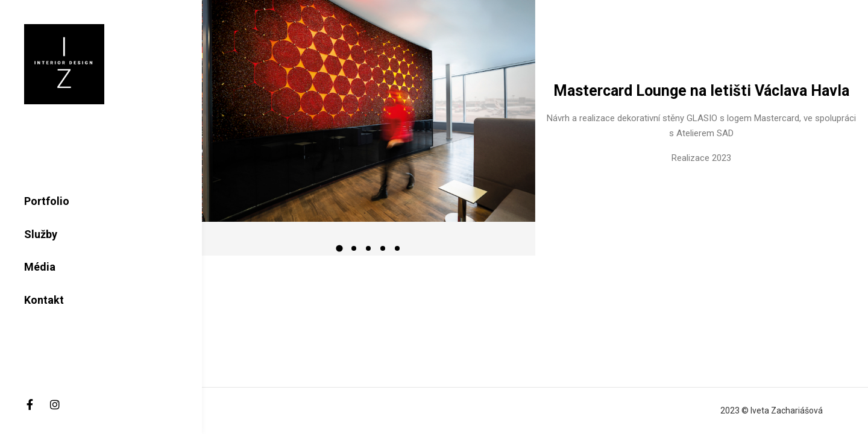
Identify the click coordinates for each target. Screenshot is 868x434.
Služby (41, 234)
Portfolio (47, 201)
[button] (339, 248)
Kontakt (44, 300)
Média (40, 267)
